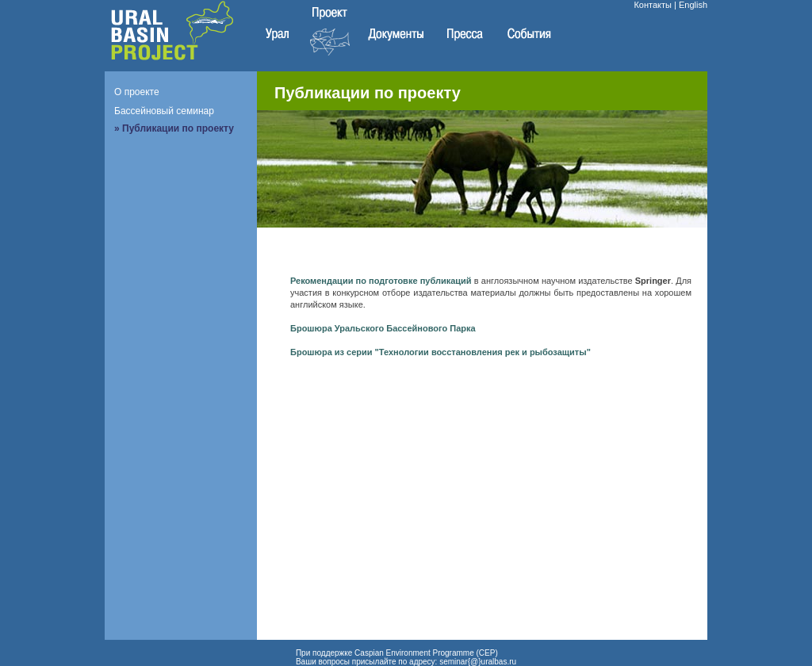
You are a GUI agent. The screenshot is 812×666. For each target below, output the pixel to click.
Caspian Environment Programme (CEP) (426, 653)
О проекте (137, 92)
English (693, 5)
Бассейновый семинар (164, 111)
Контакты (653, 5)
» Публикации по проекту (174, 128)
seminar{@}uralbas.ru (478, 662)
